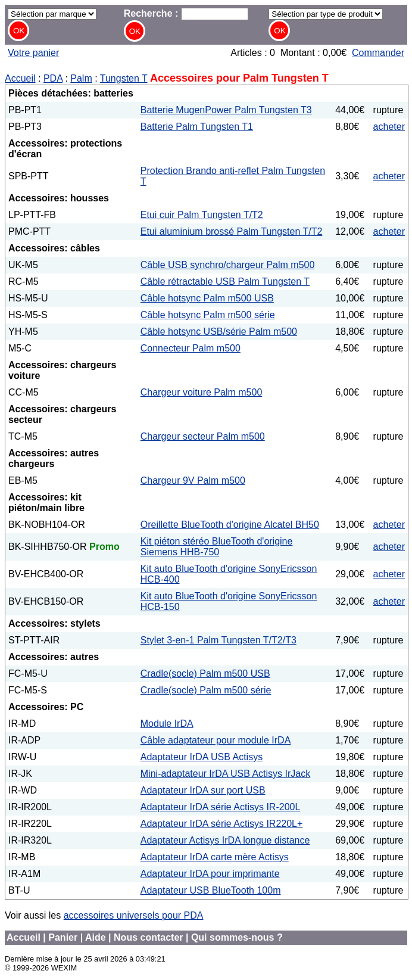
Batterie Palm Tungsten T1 (197, 127)
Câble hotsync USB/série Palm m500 (219, 332)
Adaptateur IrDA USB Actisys (202, 757)
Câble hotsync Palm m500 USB (207, 298)
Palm (81, 78)
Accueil (20, 78)
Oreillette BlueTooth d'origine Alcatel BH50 (230, 525)
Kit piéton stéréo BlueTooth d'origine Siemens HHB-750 (217, 547)
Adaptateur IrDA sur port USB (203, 790)
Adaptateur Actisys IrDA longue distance (225, 840)
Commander (378, 53)
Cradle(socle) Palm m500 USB (205, 673)
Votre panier (33, 53)
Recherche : (186, 13)
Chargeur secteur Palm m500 (203, 436)
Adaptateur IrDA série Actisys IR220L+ (222, 824)
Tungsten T (124, 78)
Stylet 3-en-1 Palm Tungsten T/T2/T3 (219, 640)
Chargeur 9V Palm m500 (193, 480)
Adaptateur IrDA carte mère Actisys (215, 857)
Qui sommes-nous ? (237, 937)
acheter (389, 127)
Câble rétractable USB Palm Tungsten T (225, 281)
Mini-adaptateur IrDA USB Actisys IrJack (225, 774)
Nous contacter (148, 937)
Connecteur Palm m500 (191, 348)
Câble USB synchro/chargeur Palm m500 (228, 265)
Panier (63, 937)
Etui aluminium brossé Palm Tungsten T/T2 (232, 231)
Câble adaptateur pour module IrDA (216, 740)
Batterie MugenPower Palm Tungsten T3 (226, 110)
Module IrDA (167, 724)
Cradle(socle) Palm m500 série (206, 690)
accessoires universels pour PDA (134, 915)
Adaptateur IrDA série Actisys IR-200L (221, 807)
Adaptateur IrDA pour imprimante (210, 874)
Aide (96, 937)
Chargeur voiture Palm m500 (202, 392)
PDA (53, 78)
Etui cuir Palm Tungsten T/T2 (202, 215)
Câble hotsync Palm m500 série (208, 315)
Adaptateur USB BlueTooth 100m (211, 890)
